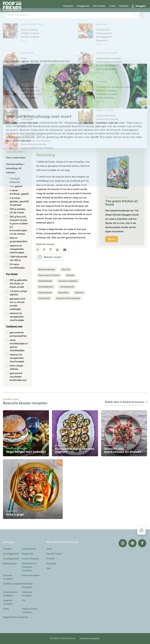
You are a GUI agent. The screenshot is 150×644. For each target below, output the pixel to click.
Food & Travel (54, 554)
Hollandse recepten (27, 585)
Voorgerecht (29, 549)
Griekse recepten (12, 584)
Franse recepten (31, 575)
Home (6, 61)
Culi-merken (99, 6)
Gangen (7, 549)
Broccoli (35, 61)
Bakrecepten (10, 564)
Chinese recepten (8, 577)
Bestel (112, 239)
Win (49, 568)
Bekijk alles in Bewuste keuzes (125, 402)
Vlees (6, 609)
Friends (51, 559)
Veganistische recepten (29, 610)
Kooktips (124, 6)
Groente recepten (89, 638)
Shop (49, 549)
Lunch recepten (30, 559)
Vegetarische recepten (16, 617)
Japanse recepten (8, 602)
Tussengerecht (11, 559)
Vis (23, 600)
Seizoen (26, 61)
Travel (112, 6)
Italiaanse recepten (27, 594)
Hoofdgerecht (11, 554)
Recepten (68, 6)
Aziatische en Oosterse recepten (29, 567)
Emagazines (83, 6)
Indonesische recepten (10, 594)
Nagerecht (28, 554)
